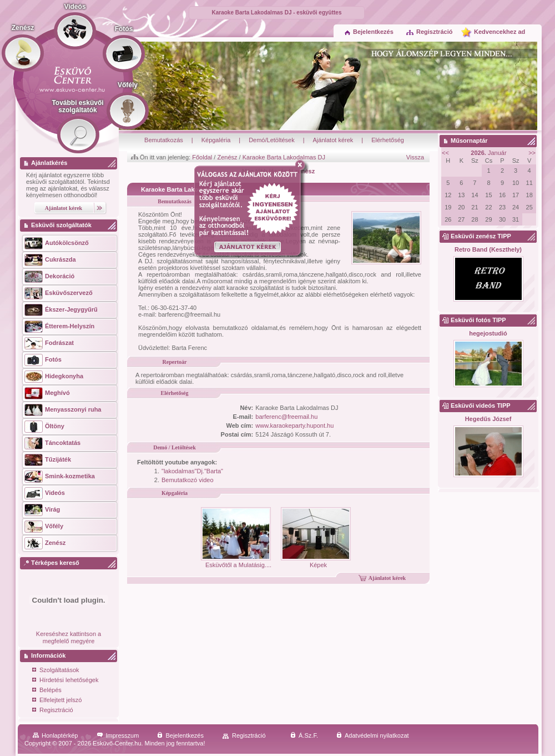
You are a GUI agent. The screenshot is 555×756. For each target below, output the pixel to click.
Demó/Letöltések (272, 140)
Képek (316, 562)
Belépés (47, 691)
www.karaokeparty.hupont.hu (294, 425)
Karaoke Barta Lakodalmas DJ (284, 157)
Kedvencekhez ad (500, 32)
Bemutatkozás (164, 140)
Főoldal (202, 157)
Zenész (227, 157)
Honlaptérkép (55, 735)
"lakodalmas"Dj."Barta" (192, 471)
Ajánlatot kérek (333, 140)
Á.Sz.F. (304, 735)
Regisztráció (429, 32)
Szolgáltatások (56, 671)
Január (488, 153)
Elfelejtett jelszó (57, 701)
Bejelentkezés (369, 32)
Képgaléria (216, 140)
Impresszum (118, 735)
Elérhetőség (388, 140)
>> (532, 153)
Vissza (415, 157)
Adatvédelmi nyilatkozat (373, 735)
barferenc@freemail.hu (286, 417)
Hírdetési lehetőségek (65, 681)
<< (445, 153)
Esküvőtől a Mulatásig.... (236, 562)
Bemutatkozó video (188, 480)
